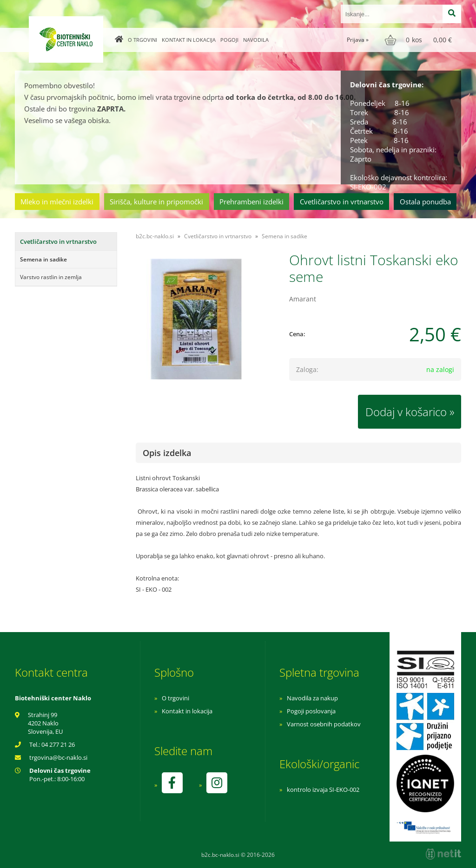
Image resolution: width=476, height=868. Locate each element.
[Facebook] (172, 783)
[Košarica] (420, 40)
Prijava (358, 40)
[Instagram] (217, 783)
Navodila (256, 40)
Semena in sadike (43, 259)
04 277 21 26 (58, 744)
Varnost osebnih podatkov (324, 724)
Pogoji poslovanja (311, 711)
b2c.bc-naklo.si (155, 236)
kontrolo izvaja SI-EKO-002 (323, 790)
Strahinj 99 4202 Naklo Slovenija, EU (45, 723)
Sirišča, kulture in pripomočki (156, 202)
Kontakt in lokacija (189, 40)
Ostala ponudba (425, 202)
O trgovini (142, 40)
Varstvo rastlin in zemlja (51, 277)
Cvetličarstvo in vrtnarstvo (342, 202)
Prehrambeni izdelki (251, 202)
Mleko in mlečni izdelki (57, 202)
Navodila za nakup (312, 698)
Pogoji (229, 40)
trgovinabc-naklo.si (58, 757)
